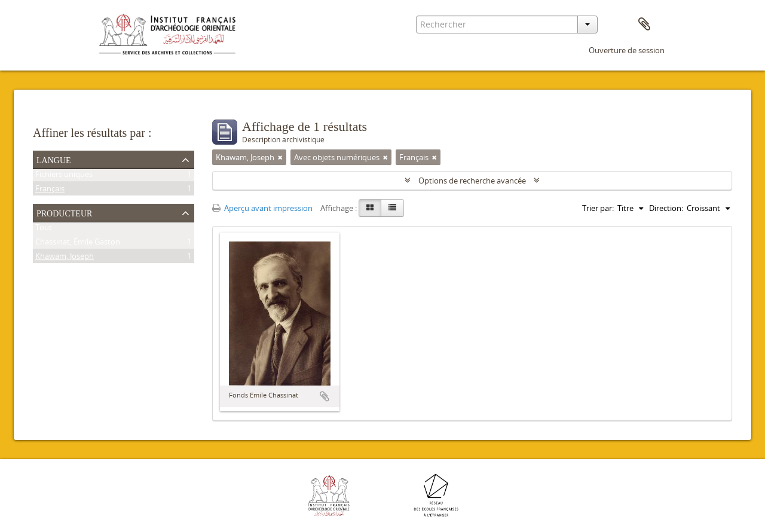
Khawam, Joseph (65, 258)
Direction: (666, 208)
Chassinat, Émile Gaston (78, 244)
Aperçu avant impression (262, 208)
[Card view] (370, 208)
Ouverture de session (627, 50)
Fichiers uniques (64, 176)
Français (50, 191)
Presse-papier (644, 25)
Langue (54, 159)
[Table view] (392, 208)
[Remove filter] (280, 157)
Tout (44, 230)
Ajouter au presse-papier (325, 396)
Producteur (64, 212)
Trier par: (598, 208)
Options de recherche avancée (472, 181)
